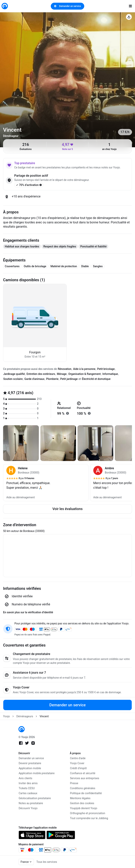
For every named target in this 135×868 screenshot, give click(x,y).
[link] (5, 6)
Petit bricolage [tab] (106, 369)
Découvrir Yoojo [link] (28, 808)
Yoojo (6, 716)
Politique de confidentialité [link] (86, 793)
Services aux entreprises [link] (85, 778)
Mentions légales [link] (80, 798)
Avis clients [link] (25, 778)
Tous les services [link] (47, 862)
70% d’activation (29, 185)
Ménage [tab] (62, 374)
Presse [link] (74, 783)
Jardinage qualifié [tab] (14, 374)
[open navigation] (130, 6)
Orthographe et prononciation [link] (88, 813)
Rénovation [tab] (65, 369)
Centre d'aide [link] (78, 758)
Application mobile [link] (30, 768)
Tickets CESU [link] (27, 788)
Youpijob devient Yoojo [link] (84, 808)
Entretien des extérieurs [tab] (41, 374)
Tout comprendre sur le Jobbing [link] (89, 818)
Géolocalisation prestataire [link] (35, 798)
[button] (46, 483)
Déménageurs (25, 716)
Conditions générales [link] (83, 788)
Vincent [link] (44, 716)
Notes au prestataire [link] (31, 803)
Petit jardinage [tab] (69, 379)
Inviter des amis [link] (28, 783)
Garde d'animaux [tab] (34, 379)
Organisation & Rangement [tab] (84, 374)
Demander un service (67, 6)
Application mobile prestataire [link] (37, 773)
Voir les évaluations (67, 509)
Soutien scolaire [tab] (13, 379)
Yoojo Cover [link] (77, 763)
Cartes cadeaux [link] (28, 793)
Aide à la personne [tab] (84, 369)
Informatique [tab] (110, 374)
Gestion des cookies (82, 803)
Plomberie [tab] (52, 379)
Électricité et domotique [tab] (96, 379)
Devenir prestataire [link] (30, 763)
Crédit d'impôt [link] (78, 768)
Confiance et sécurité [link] (83, 773)
